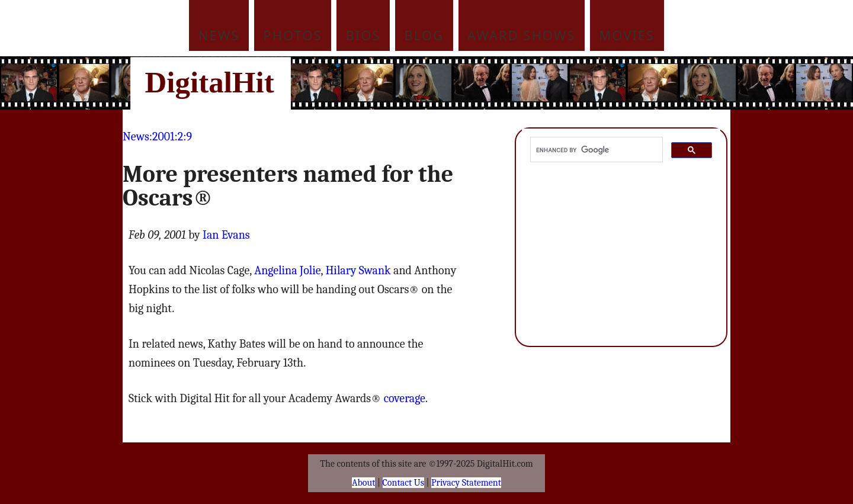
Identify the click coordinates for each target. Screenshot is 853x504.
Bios (363, 35)
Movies (627, 35)
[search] (595, 150)
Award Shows (521, 35)
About (363, 483)
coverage (405, 398)
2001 (163, 137)
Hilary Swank (358, 270)
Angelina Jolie (287, 270)
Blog (424, 35)
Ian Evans (226, 235)
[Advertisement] (506, 83)
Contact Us (403, 483)
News (219, 35)
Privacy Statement (466, 483)
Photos (292, 35)
